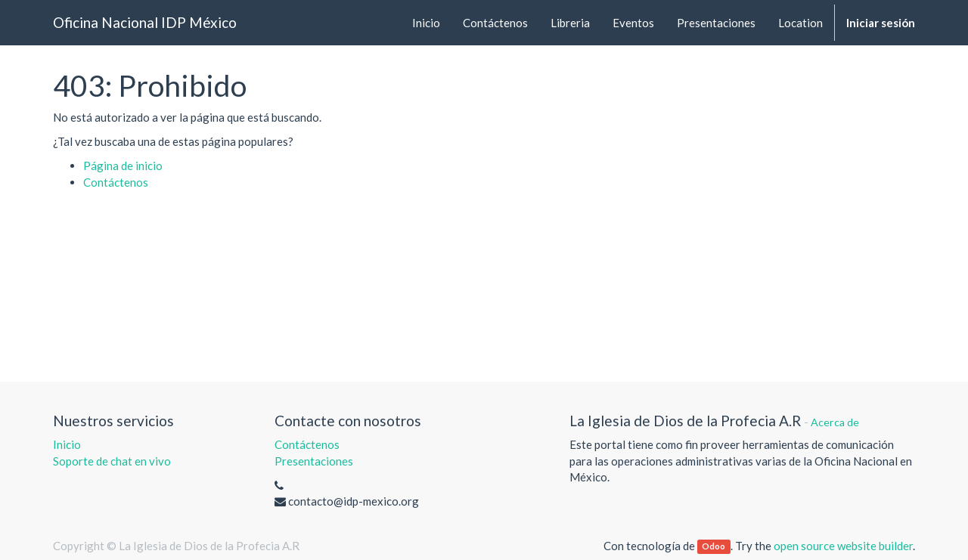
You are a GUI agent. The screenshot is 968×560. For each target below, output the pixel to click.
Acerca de (835, 422)
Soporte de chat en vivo (112, 461)
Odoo (714, 547)
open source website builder (843, 546)
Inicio (67, 444)
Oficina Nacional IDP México (145, 22)
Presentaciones (314, 461)
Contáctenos (116, 182)
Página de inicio (123, 166)
